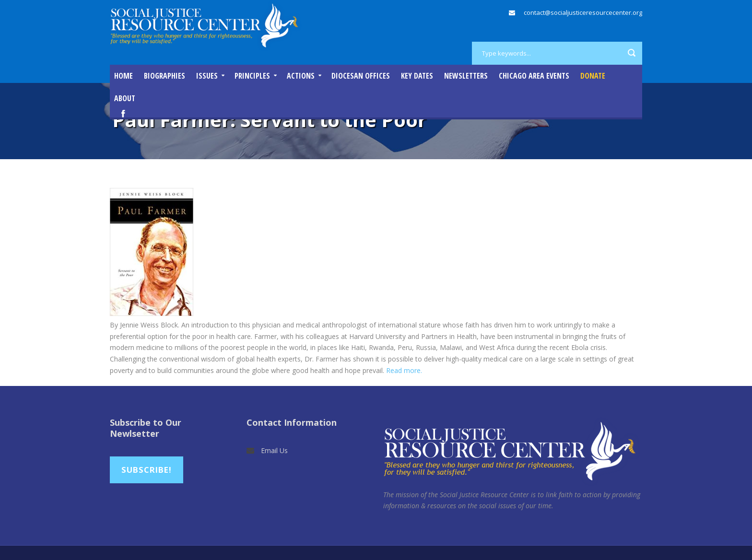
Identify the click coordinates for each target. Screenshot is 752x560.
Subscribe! (147, 470)
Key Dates (417, 76)
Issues (207, 76)
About (125, 98)
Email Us (274, 450)
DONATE (593, 76)
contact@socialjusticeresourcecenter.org (583, 12)
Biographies (164, 76)
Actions (301, 76)
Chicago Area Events (534, 76)
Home (123, 76)
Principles (252, 76)
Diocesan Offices (361, 76)
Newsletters (466, 76)
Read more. (404, 370)
